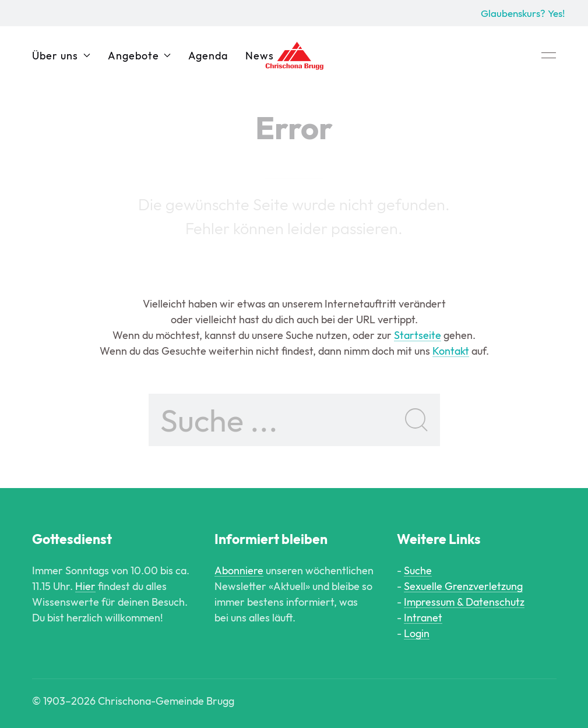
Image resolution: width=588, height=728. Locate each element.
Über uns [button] (61, 56)
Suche (418, 570)
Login (417, 633)
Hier (85, 586)
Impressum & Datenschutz (464, 602)
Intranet (423, 618)
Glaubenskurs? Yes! (523, 13)
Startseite (418, 335)
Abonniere (239, 570)
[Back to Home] (294, 55)
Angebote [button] (140, 56)
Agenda (208, 56)
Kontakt (451, 351)
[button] (549, 55)
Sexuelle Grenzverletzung (463, 586)
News (260, 56)
